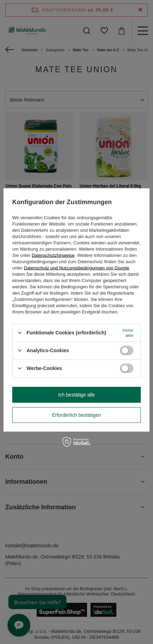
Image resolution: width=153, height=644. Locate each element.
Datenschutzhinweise (53, 255)
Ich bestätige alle (76, 395)
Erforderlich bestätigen (76, 415)
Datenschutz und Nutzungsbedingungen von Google (76, 268)
